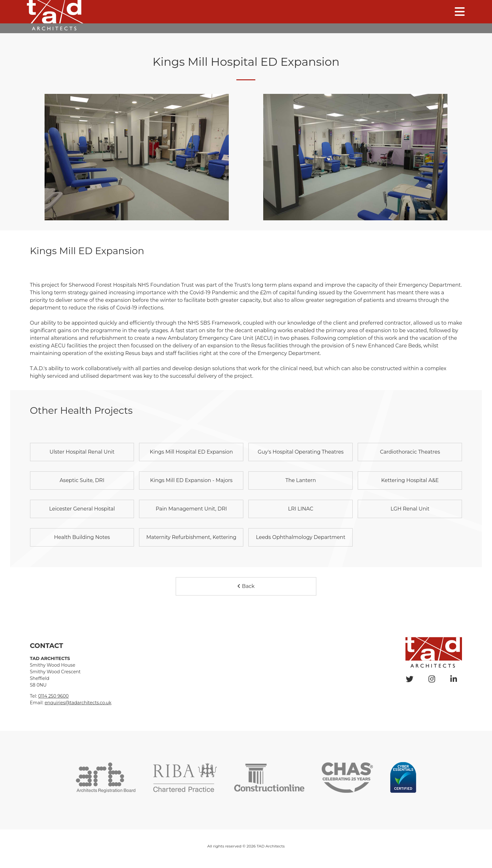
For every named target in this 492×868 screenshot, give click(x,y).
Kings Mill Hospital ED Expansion (191, 452)
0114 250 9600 (54, 696)
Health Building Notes (82, 537)
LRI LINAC (301, 509)
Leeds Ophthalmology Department (301, 537)
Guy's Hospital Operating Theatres (301, 452)
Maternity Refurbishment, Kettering (191, 537)
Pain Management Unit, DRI (191, 509)
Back (246, 586)
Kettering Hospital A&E (410, 480)
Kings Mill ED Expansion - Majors (191, 480)
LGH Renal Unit (410, 509)
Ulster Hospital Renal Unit (82, 452)
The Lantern (301, 480)
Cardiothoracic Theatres (410, 452)
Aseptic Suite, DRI (82, 480)
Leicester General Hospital (82, 509)
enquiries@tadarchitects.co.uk (78, 703)
